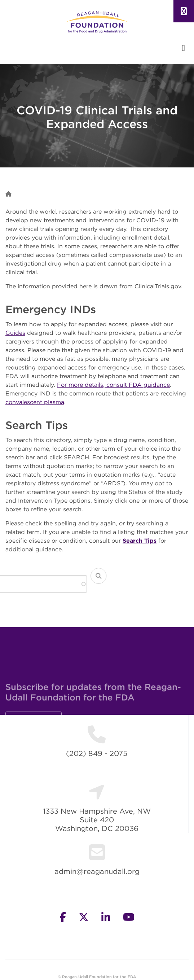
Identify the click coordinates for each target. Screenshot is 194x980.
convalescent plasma (35, 402)
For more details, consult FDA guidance (113, 385)
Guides (15, 333)
